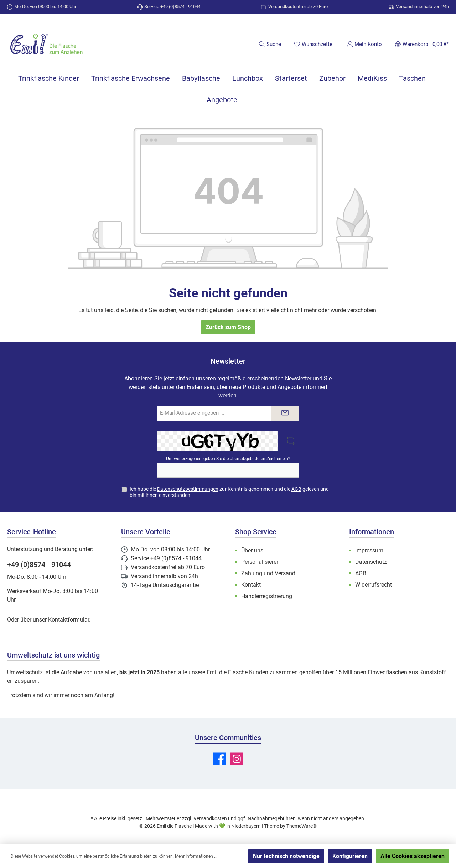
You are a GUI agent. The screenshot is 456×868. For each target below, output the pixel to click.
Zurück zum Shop (228, 327)
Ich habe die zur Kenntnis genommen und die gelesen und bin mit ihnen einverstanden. (229, 492)
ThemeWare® (302, 826)
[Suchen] (270, 44)
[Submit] (285, 413)
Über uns (252, 550)
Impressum (369, 550)
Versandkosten (210, 818)
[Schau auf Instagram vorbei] (237, 759)
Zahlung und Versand (268, 573)
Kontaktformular (69, 620)
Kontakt (251, 585)
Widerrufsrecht (374, 585)
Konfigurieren (350, 856)
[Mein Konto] (364, 44)
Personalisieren (260, 562)
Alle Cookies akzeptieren (413, 856)
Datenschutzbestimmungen (188, 489)
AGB (296, 489)
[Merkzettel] (314, 44)
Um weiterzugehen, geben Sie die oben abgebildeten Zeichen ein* (228, 459)
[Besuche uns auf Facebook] (219, 759)
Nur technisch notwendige (286, 856)
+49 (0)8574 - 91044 (39, 565)
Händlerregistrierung (267, 596)
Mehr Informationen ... (196, 856)
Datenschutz (371, 562)
